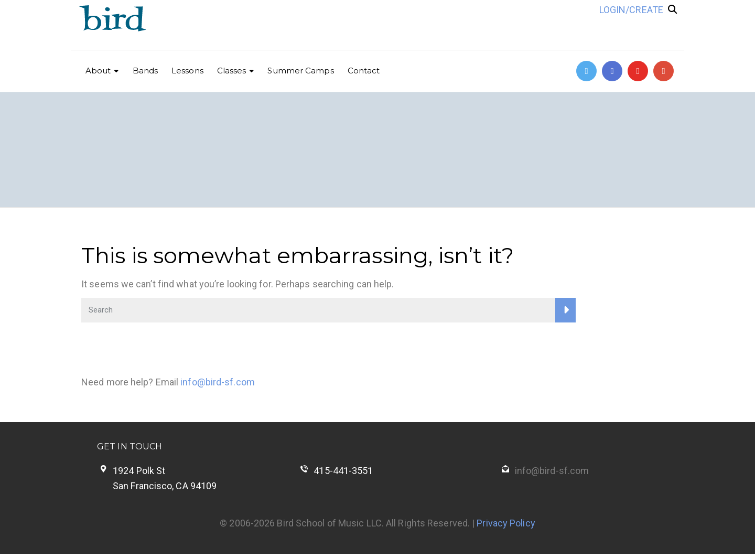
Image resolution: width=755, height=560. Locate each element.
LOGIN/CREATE (631, 10)
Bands (145, 71)
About (98, 71)
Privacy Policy (506, 523)
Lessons (187, 71)
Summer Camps (300, 71)
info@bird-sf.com (218, 382)
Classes (232, 71)
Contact (364, 71)
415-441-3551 (343, 471)
